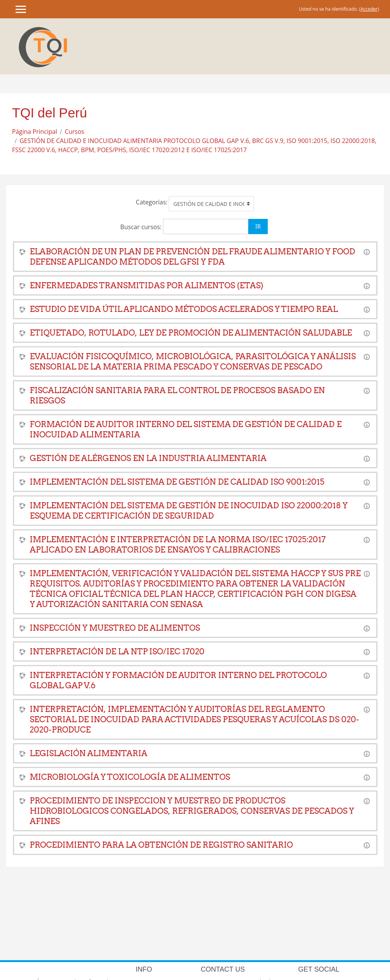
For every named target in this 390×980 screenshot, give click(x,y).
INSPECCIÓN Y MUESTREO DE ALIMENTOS (115, 628)
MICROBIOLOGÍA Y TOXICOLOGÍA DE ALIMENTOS (130, 777)
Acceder (369, 9)
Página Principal (35, 132)
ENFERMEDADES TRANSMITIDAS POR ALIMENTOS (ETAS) (146, 285)
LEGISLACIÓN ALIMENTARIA (89, 753)
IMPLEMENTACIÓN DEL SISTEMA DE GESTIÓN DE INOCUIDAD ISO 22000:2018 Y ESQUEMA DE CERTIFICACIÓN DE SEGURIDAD (189, 511)
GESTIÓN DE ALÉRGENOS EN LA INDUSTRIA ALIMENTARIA (148, 458)
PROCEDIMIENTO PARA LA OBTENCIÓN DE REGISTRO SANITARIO (161, 845)
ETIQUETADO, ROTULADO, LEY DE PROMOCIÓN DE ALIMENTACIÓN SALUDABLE (191, 333)
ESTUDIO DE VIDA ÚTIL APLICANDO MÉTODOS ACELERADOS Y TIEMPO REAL (184, 309)
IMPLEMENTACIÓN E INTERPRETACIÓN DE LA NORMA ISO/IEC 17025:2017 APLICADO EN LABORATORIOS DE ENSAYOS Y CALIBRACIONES (178, 545)
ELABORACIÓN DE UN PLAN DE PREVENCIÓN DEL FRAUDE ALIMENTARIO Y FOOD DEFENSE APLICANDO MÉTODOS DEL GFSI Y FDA (193, 257)
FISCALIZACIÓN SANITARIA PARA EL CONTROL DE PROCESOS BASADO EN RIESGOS (177, 395)
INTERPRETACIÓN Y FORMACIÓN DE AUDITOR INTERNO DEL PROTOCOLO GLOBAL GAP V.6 (178, 680)
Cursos (74, 132)
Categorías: (152, 202)
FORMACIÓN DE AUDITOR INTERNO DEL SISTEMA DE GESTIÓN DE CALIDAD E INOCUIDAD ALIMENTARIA (186, 429)
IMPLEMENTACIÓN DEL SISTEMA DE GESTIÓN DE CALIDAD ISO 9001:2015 (177, 482)
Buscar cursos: (142, 227)
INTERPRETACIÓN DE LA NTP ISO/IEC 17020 (117, 651)
